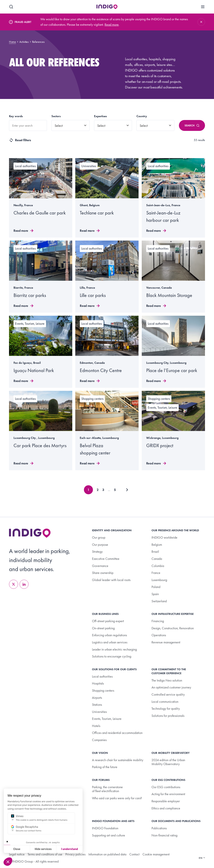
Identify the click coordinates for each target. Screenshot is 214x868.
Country (142, 116)
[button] (8, 862)
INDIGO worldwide (164, 537)
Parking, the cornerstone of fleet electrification (107, 789)
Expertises (100, 116)
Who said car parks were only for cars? (117, 798)
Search (192, 125)
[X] (14, 584)
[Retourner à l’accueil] (30, 533)
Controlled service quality (168, 694)
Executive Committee (106, 559)
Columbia (158, 566)
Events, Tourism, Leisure (107, 719)
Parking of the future (105, 767)
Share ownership (103, 573)
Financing (158, 621)
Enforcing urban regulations (109, 635)
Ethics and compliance (166, 808)
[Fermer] (201, 22)
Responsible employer (166, 801)
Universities (99, 712)
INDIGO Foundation (105, 828)
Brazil (155, 551)
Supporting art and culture (109, 835)
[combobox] (28, 125)
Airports (97, 698)
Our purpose (100, 545)
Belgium (157, 545)
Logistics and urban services (110, 642)
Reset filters (20, 140)
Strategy (97, 551)
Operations (159, 635)
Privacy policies (75, 854)
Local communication (165, 702)
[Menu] (203, 7)
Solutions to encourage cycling (112, 656)
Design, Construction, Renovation (173, 628)
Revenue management (166, 642)
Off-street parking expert (108, 621)
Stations (97, 705)
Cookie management (156, 854)
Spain (155, 594)
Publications (159, 828)
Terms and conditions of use (45, 854)
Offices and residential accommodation (117, 733)
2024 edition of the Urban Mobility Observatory (168, 762)
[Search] (11, 7)
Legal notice (17, 854)
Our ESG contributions (166, 787)
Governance (100, 566)
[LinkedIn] (24, 584)
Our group (99, 537)
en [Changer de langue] (202, 858)
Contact (134, 854)
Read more (112, 25)
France (156, 573)
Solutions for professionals (168, 716)
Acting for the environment (168, 794)
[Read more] (41, 198)
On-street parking (103, 628)
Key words (16, 116)
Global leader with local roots (111, 580)
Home (12, 42)
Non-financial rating (164, 835)
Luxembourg (159, 580)
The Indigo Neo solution (167, 680)
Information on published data (107, 854)
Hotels (96, 726)
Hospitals (98, 683)
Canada (157, 559)
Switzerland (159, 601)
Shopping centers (103, 690)
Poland (156, 587)
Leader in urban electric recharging (114, 649)
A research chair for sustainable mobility (118, 760)
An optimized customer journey (171, 687)
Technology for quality (166, 708)
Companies (99, 740)
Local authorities (102, 676)
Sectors (56, 116)
